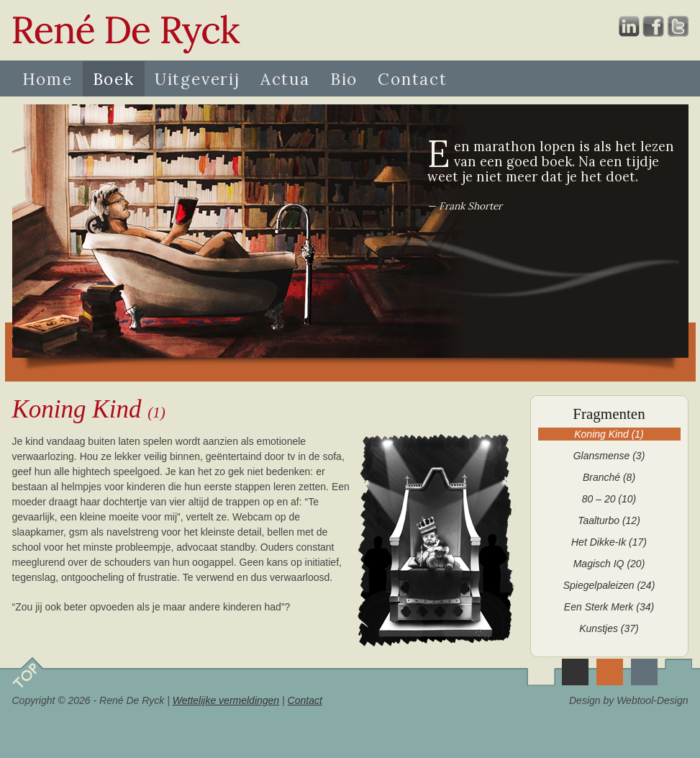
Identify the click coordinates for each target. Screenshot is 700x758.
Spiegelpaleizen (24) (609, 585)
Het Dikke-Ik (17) (609, 542)
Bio (344, 79)
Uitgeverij (197, 79)
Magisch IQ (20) (609, 564)
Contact (413, 79)
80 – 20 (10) (609, 499)
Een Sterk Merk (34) (609, 607)
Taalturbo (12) (609, 520)
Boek (114, 79)
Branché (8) (609, 477)
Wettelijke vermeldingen (226, 700)
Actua (285, 79)
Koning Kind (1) (609, 434)
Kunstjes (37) (609, 628)
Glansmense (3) (609, 456)
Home (47, 79)
